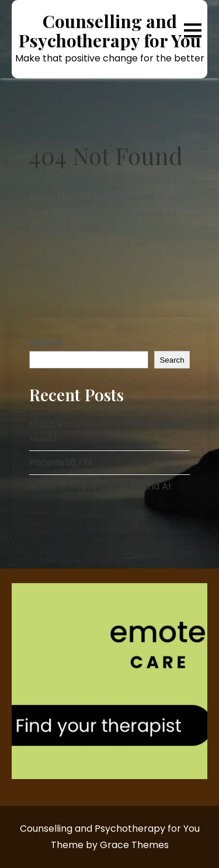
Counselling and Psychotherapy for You (110, 31)
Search (47, 342)
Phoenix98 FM (60, 462)
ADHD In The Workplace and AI (100, 486)
